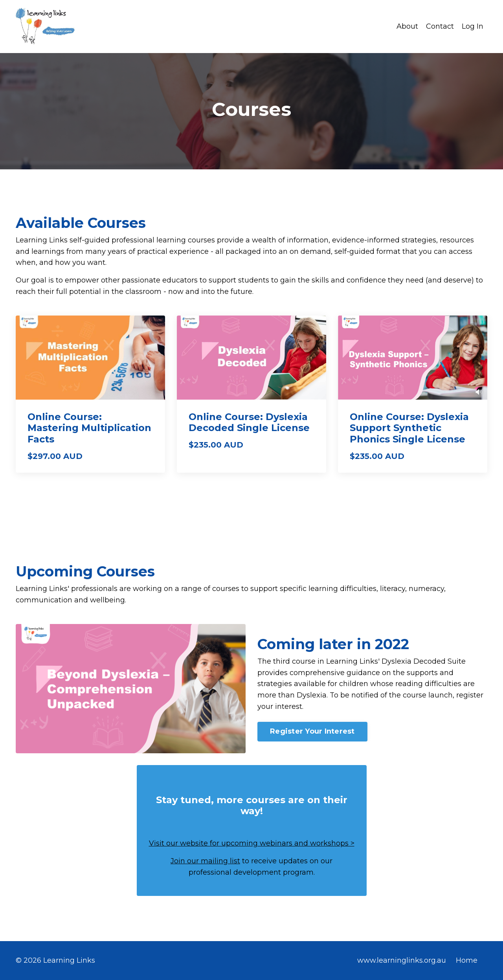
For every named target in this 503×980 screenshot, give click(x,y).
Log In (473, 26)
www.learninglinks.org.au (402, 960)
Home (467, 960)
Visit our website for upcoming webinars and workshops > (252, 843)
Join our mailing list (205, 861)
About (407, 26)
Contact (440, 26)
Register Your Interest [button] (312, 731)
